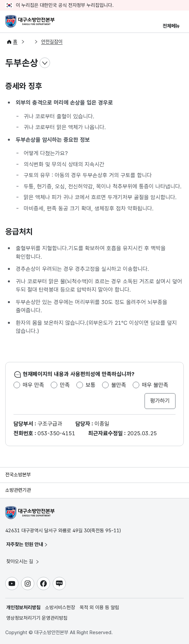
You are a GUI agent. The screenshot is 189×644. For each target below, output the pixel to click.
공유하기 (178, 63)
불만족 (119, 385)
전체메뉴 (171, 26)
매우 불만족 (155, 385)
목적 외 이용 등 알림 (99, 608)
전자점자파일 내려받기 (165, 63)
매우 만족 (33, 385)
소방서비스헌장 (60, 608)
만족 (65, 385)
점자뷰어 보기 (152, 63)
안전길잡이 (52, 42)
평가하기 (160, 401)
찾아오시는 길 (23, 561)
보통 (91, 385)
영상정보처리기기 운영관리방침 (37, 618)
